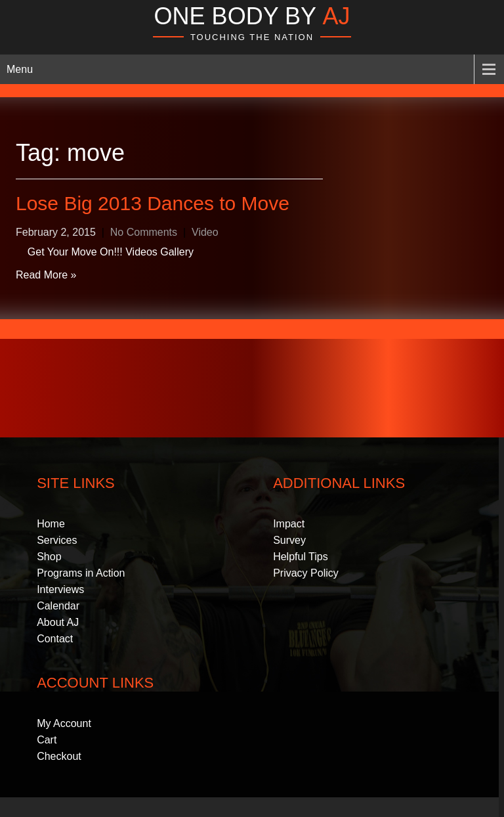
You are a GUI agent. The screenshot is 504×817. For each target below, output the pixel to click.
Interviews (60, 589)
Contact (55, 639)
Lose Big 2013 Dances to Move (153, 203)
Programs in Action (81, 573)
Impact (289, 524)
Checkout (59, 756)
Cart (47, 740)
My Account (64, 723)
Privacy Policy (306, 573)
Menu (20, 69)
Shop (49, 557)
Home (51, 524)
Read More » (46, 275)
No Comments (144, 232)
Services (57, 540)
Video (205, 232)
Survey (289, 540)
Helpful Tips (301, 557)
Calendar (58, 606)
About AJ (58, 622)
